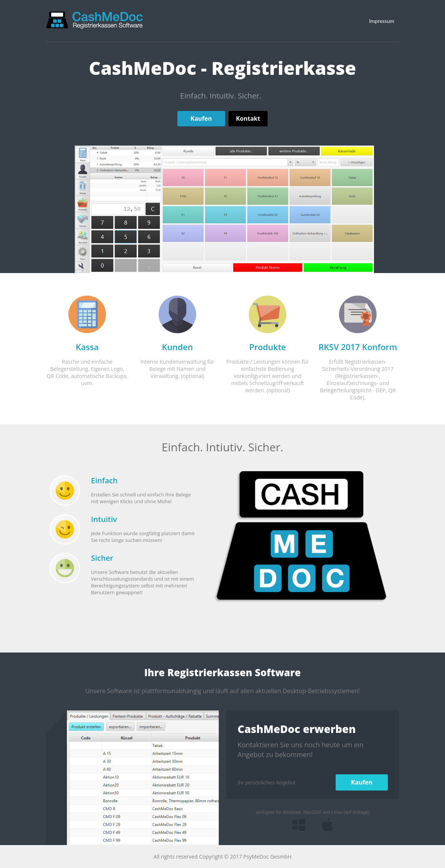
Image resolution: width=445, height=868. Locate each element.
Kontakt (248, 118)
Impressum (382, 21)
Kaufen (201, 118)
